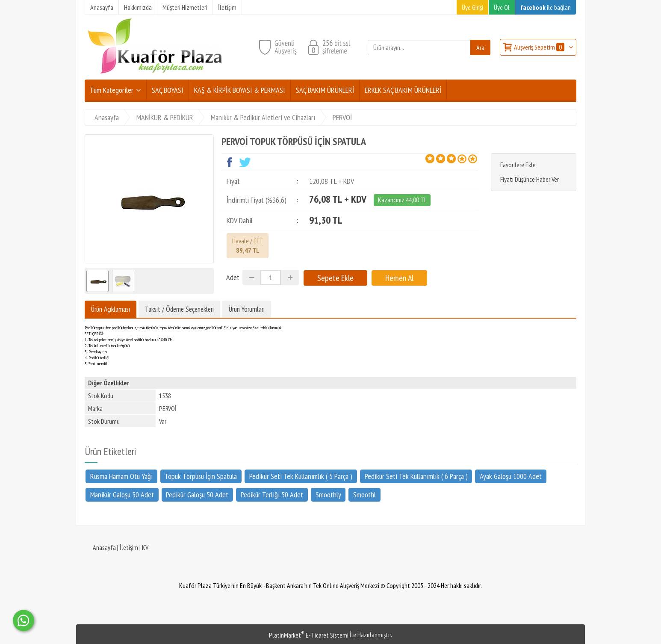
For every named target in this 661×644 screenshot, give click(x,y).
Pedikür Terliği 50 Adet (272, 494)
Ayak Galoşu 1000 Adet (511, 476)
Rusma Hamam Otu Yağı (121, 476)
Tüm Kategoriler (112, 90)
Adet (233, 277)
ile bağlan (546, 7)
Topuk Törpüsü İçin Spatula (201, 476)
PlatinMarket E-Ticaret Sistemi (309, 635)
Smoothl (364, 494)
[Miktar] (271, 278)
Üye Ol (502, 7)
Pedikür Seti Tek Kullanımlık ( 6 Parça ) (416, 476)
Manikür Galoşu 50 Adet (122, 494)
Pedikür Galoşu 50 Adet (197, 494)
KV (145, 547)
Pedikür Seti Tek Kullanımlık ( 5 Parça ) (301, 476)
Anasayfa (104, 547)
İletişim (129, 547)
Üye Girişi (472, 7)
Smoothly (328, 494)
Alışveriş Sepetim (540, 47)
